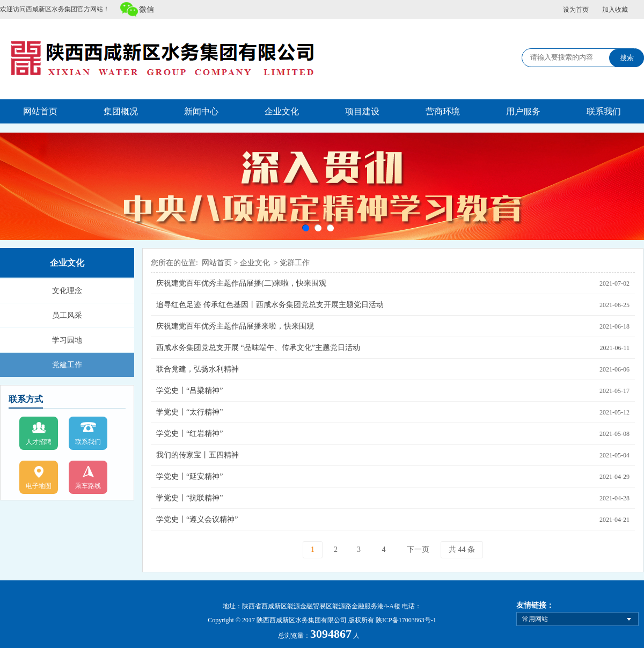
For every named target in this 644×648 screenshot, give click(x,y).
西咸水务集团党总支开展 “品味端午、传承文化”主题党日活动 (258, 348)
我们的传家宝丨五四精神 (197, 455)
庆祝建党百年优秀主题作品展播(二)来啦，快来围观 (241, 283)
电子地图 (39, 486)
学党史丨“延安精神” (189, 476)
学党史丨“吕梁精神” (189, 391)
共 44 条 (462, 549)
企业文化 (282, 111)
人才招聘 (39, 442)
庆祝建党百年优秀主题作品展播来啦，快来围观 (235, 326)
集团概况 (121, 111)
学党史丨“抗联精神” (189, 498)
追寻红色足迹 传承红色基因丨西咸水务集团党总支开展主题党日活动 (270, 305)
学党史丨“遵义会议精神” (197, 519)
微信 (147, 9)
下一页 (418, 549)
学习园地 (67, 340)
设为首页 (576, 10)
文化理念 (67, 291)
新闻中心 (201, 111)
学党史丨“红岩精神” (189, 434)
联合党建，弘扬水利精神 (197, 369)
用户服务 (523, 111)
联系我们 (604, 111)
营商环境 (443, 111)
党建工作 (67, 365)
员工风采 (67, 315)
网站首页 (40, 111)
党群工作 (295, 263)
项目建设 (362, 111)
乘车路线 (88, 486)
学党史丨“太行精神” (189, 412)
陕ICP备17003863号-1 (406, 620)
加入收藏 (615, 10)
